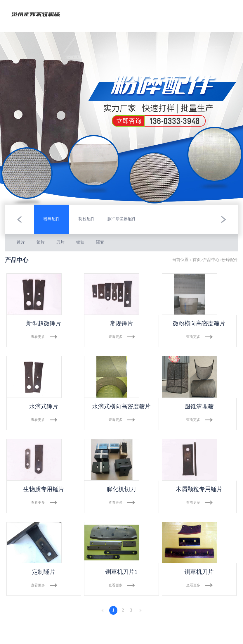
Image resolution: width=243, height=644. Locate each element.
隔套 (100, 242)
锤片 (21, 242)
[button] (20, 219)
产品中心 (211, 260)
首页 (197, 260)
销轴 (80, 242)
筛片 (41, 242)
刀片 (60, 242)
